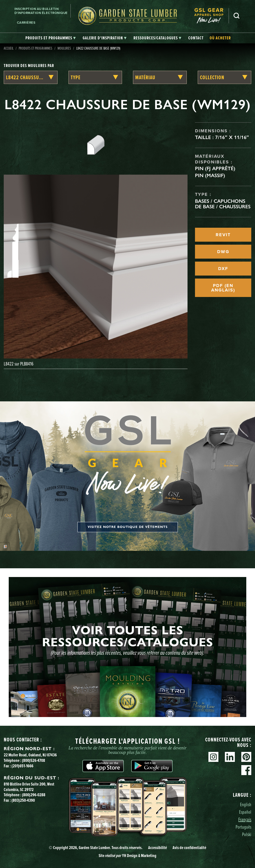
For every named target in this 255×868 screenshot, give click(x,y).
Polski (247, 834)
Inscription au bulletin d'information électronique (41, 11)
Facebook (246, 770)
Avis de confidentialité (189, 848)
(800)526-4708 (33, 760)
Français (245, 819)
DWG (223, 252)
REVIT (223, 235)
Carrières (26, 23)
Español (245, 812)
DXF (223, 269)
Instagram (213, 757)
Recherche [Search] (237, 16)
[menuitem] (211, 16)
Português (243, 827)
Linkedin (230, 757)
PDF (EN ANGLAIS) (223, 288)
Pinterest (246, 757)
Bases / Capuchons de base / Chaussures (223, 204)
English (246, 804)
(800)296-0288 (34, 795)
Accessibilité (158, 848)
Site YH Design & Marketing (127, 856)
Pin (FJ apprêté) (215, 168)
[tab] (51, 38)
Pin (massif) (210, 175)
